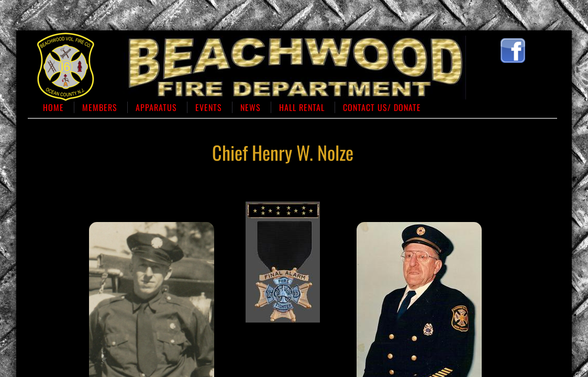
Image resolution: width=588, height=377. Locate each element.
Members (100, 107)
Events (209, 107)
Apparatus (156, 107)
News (251, 107)
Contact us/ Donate (382, 107)
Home (53, 107)
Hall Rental (302, 107)
